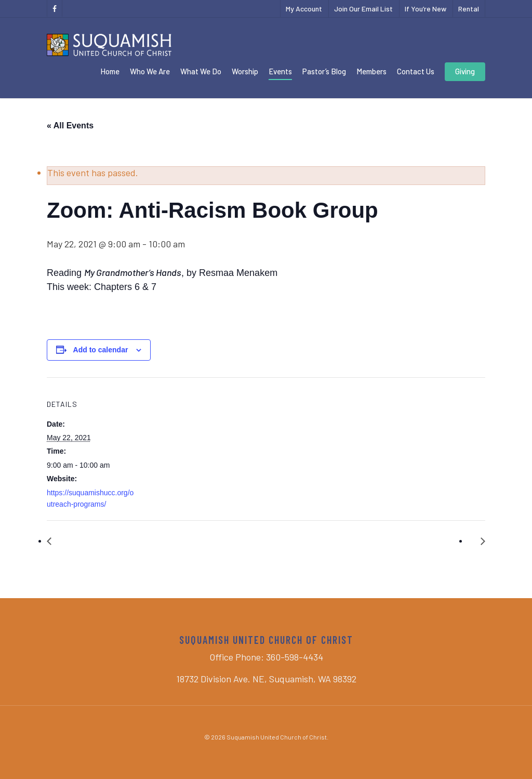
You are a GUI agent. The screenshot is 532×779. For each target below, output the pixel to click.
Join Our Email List (363, 9)
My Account (304, 9)
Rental (469, 9)
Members (371, 71)
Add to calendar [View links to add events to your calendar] (101, 350)
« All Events (70, 126)
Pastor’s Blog (324, 71)
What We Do (201, 71)
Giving (465, 71)
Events (280, 71)
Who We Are (150, 71)
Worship (245, 71)
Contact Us (416, 71)
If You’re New (425, 9)
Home (110, 71)
